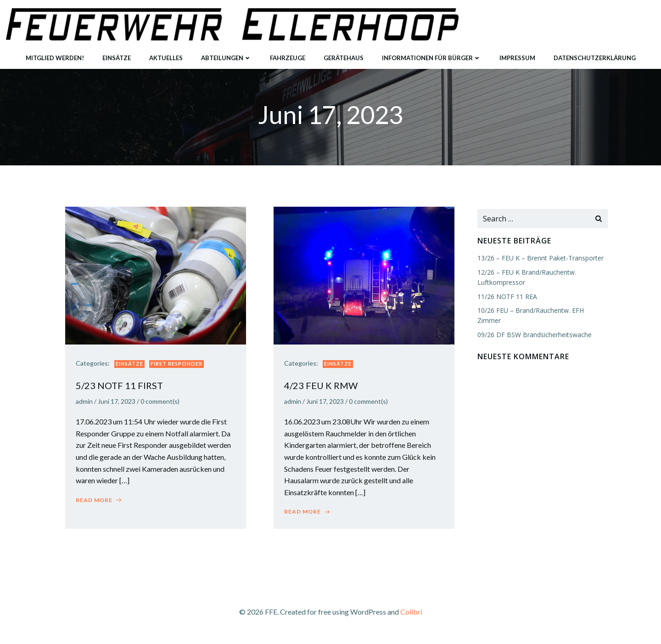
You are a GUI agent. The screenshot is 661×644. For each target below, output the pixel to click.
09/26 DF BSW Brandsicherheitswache (533, 325)
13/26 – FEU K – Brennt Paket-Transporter (539, 259)
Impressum (517, 55)
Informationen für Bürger (431, 55)
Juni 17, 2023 (120, 406)
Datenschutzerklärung (595, 55)
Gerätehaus (344, 55)
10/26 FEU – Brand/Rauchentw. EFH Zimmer (541, 311)
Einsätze (117, 55)
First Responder (180, 368)
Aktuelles (166, 55)
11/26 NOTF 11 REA (505, 297)
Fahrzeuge (288, 55)
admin (87, 406)
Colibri (411, 617)
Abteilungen (226, 55)
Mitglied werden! (55, 55)
